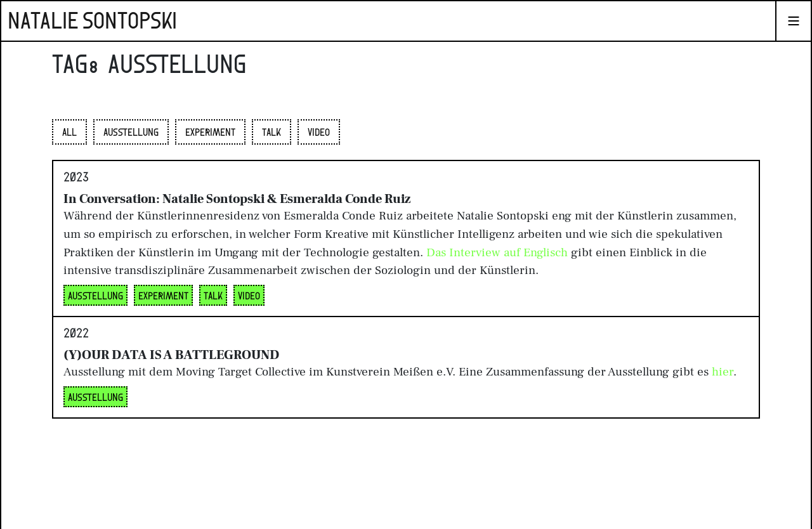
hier (723, 372)
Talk (272, 133)
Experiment (210, 133)
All (69, 133)
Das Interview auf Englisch (497, 252)
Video (319, 133)
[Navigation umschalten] (794, 21)
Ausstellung (131, 133)
